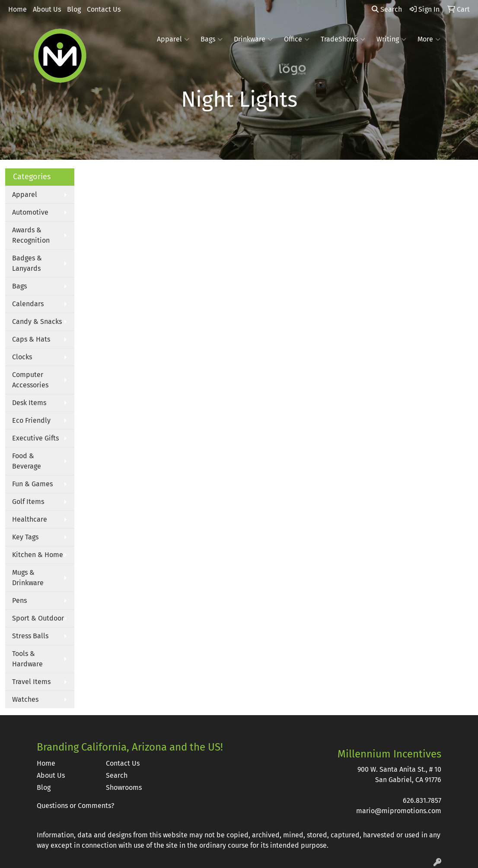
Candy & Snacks (37, 322)
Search (387, 9)
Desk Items (29, 403)
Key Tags (25, 537)
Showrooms (124, 787)
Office (297, 39)
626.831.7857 (422, 800)
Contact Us (104, 9)
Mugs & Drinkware (28, 578)
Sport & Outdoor (38, 618)
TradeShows (343, 39)
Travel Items (31, 682)
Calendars (28, 304)
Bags (212, 39)
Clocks (22, 357)
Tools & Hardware (27, 659)
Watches (25, 699)
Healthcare (30, 519)
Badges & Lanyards (27, 263)
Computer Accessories (30, 380)
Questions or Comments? (75, 806)
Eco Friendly (31, 420)
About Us (47, 9)
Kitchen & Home (38, 555)
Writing (391, 39)
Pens (19, 600)
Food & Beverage (27, 461)
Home (18, 9)
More (429, 39)
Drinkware (253, 39)
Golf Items (28, 502)
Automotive (30, 212)
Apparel (173, 39)
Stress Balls (30, 636)
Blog (74, 9)
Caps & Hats (31, 339)
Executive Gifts (35, 438)
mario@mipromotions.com (399, 811)
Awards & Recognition (31, 235)
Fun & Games (32, 484)
